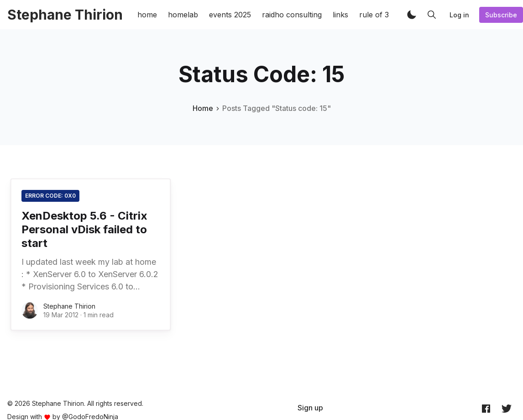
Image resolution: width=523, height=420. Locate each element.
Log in (459, 15)
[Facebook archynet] (486, 408)
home (147, 15)
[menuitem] (310, 408)
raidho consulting (292, 15)
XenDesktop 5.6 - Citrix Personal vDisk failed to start (84, 229)
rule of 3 (374, 15)
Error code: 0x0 (50, 196)
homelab (183, 15)
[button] (412, 15)
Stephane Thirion (69, 306)
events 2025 (230, 15)
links (340, 15)
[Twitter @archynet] (507, 408)
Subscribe (501, 15)
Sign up (310, 408)
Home (203, 108)
